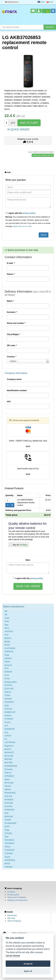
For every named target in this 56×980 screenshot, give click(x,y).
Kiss (6, 732)
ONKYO (8, 773)
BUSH (7, 645)
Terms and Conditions (17, 897)
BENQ (7, 642)
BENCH (8, 638)
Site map (11, 918)
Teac (6, 837)
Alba (6, 625)
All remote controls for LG (43, 155)
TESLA (8, 847)
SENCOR (9, 816)
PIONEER (9, 800)
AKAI (7, 621)
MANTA (8, 749)
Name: (10, 301)
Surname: (12, 312)
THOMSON (9, 850)
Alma (7, 628)
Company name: (14, 379)
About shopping (14, 921)
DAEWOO (9, 652)
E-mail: (11, 263)
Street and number (16, 323)
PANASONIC (10, 793)
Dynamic (8, 665)
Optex (7, 779)
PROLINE (9, 803)
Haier (7, 705)
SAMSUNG (9, 810)
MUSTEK (9, 763)
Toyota (7, 857)
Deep (7, 655)
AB (6, 615)
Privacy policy (13, 895)
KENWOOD (10, 729)
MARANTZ (9, 752)
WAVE (7, 864)
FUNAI (7, 695)
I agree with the (20, 213)
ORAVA (8, 786)
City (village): (14, 334)
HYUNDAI (9, 719)
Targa (7, 830)
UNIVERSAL (10, 860)
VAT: (9, 402)
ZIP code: (12, 345)
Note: (28, 560)
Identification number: (17, 390)
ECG (7, 668)
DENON (8, 658)
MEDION (8, 759)
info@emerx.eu (12, 2)
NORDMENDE (11, 766)
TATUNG (8, 833)
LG (6, 739)
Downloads (12, 915)
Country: (12, 357)
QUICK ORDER (18, 129)
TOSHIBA (9, 853)
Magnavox (9, 746)
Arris (6, 635)
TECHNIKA (9, 843)
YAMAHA (9, 867)
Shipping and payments (17, 900)
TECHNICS (9, 840)
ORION (8, 790)
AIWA (7, 618)
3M (6, 611)
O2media (8, 769)
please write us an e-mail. (22, 226)
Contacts (11, 892)
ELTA (7, 675)
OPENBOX (9, 776)
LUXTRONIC (10, 742)
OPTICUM (9, 783)
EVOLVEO (9, 689)
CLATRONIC (10, 648)
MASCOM (9, 756)
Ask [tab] (8, 172)
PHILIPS (8, 796)
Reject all (28, 971)
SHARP (8, 820)
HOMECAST (10, 712)
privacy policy (29, 213)
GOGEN (8, 699)
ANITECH (9, 631)
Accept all (28, 964)
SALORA (8, 806)
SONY (7, 826)
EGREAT (8, 672)
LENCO (8, 736)
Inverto (7, 722)
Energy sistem (11, 682)
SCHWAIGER (10, 823)
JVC (6, 726)
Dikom (7, 662)
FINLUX (8, 692)
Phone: (11, 274)
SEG (6, 813)
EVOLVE (8, 685)
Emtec (7, 678)
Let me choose (13, 956)
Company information (16, 373)
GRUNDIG (9, 702)
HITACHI (8, 709)
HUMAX (8, 716)
